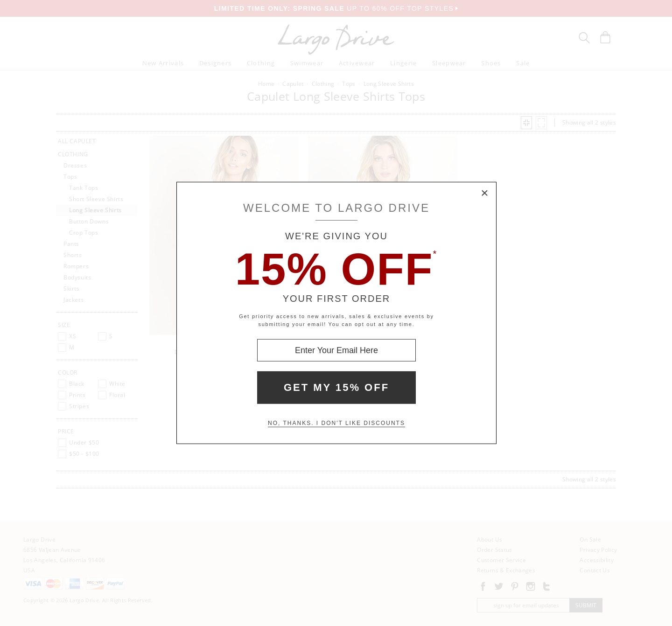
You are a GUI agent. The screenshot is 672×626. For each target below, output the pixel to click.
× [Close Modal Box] (485, 194)
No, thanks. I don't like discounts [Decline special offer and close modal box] (336, 423)
